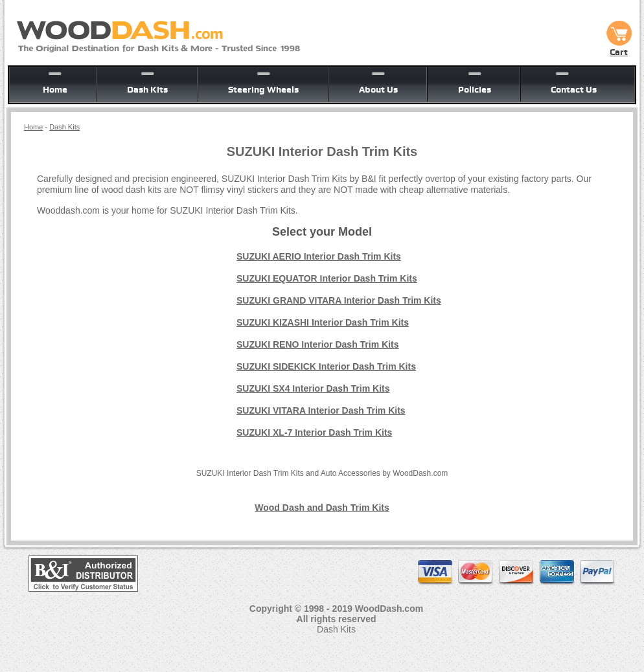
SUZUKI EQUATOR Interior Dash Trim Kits (327, 278)
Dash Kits (147, 89)
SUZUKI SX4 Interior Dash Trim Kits (313, 388)
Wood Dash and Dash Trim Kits (322, 508)
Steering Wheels (263, 89)
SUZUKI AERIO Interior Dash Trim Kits (319, 256)
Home (55, 89)
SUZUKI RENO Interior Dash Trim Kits (317, 344)
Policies (475, 89)
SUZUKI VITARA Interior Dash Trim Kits (321, 410)
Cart (619, 47)
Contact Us (574, 89)
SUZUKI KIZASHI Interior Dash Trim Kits (323, 322)
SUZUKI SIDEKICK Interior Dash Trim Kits (326, 366)
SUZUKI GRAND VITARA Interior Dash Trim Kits (339, 300)
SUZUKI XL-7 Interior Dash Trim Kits (314, 432)
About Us (378, 89)
